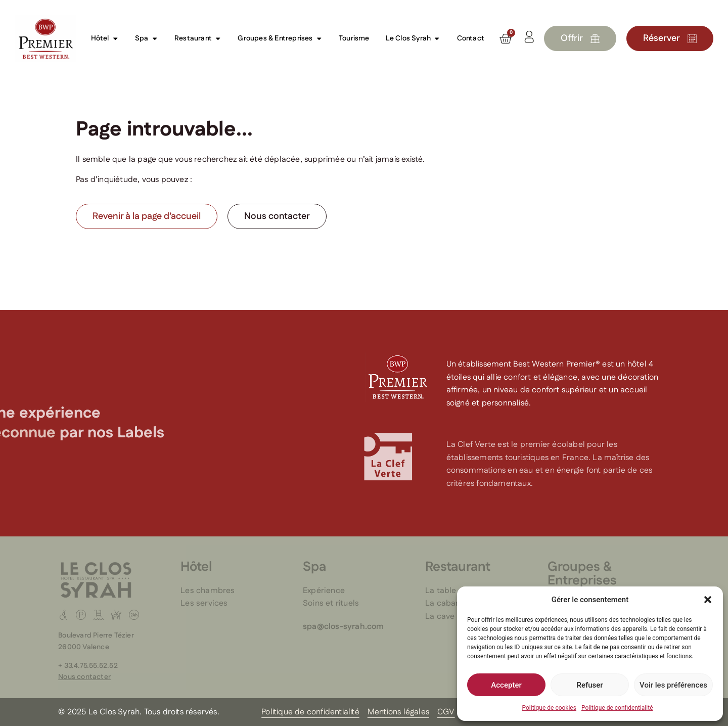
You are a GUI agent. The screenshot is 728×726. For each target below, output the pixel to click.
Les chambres (208, 591)
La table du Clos (456, 591)
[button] (708, 600)
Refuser (589, 685)
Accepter (506, 685)
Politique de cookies (549, 708)
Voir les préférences (673, 685)
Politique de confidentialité (617, 708)
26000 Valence (84, 647)
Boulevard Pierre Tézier (96, 636)
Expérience (324, 591)
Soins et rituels (331, 603)
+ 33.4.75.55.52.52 (88, 666)
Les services (204, 603)
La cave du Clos (455, 617)
